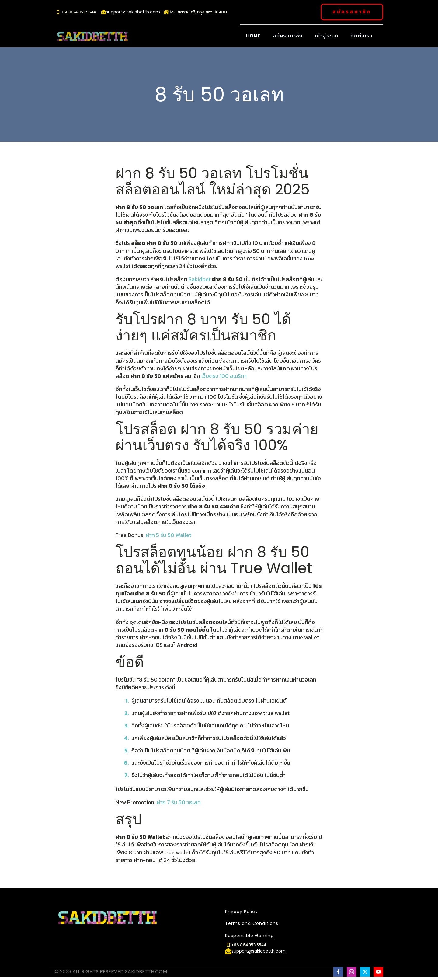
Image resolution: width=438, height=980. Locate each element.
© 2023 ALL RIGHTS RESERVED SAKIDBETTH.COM (111, 971)
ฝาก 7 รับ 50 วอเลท (179, 802)
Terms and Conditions (252, 924)
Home (253, 35)
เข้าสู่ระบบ (327, 35)
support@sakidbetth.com (133, 12)
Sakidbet (200, 279)
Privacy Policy (242, 911)
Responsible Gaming (249, 935)
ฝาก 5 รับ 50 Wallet (169, 535)
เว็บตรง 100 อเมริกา (224, 376)
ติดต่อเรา (361, 35)
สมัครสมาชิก (352, 12)
